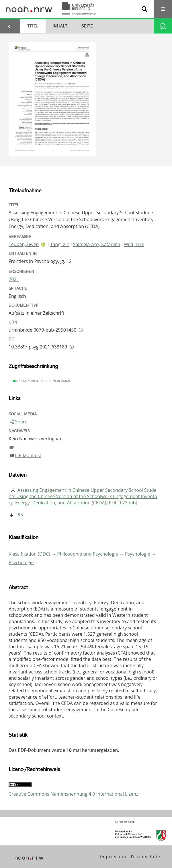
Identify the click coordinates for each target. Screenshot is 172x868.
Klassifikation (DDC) (29, 554)
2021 (14, 279)
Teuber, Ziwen (24, 244)
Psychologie (138, 554)
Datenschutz (146, 857)
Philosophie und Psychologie (87, 554)
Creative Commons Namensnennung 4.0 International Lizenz (73, 794)
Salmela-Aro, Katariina (97, 244)
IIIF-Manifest (28, 455)
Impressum (113, 857)
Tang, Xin (60, 244)
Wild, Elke (134, 244)
